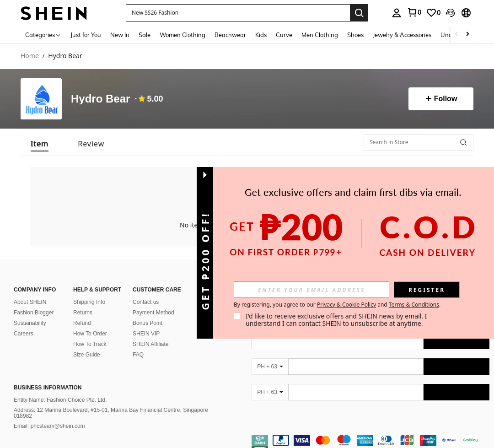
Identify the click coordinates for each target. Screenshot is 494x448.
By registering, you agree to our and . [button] (337, 305)
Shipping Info (89, 302)
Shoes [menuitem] (355, 35)
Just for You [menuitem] (86, 35)
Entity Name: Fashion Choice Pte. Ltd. (60, 400)
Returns (83, 313)
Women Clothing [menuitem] (183, 35)
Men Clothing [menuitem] (320, 35)
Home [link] (30, 56)
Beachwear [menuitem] (230, 35)
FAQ (138, 355)
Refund (82, 323)
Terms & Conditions (414, 305)
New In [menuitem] (120, 35)
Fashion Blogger (34, 313)
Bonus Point (148, 323)
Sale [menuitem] (145, 35)
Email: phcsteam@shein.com (49, 426)
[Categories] (43, 35)
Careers (24, 334)
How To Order (90, 334)
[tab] (40, 142)
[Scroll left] (456, 35)
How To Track (90, 344)
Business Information (48, 388)
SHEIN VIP (146, 334)
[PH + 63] (270, 367)
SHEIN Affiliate (150, 344)
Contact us (146, 302)
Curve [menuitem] (284, 35)
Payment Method (153, 313)
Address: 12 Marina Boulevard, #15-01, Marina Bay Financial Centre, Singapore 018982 (111, 413)
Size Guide (87, 355)
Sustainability (30, 323)
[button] (238, 13)
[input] (311, 290)
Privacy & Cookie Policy (346, 305)
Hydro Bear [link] (65, 56)
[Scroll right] (467, 35)
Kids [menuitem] (261, 35)
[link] (414, 12)
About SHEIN (30, 302)
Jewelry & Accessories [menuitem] (402, 35)
